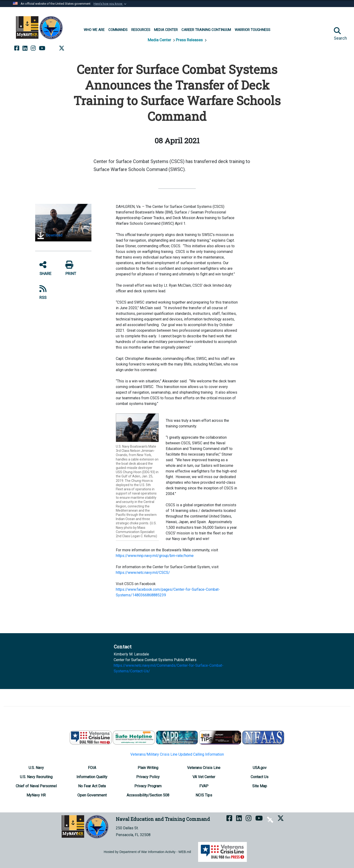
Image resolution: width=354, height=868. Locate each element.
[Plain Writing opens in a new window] (148, 768)
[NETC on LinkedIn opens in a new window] (25, 48)
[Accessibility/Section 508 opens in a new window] (148, 795)
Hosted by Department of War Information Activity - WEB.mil (147, 852)
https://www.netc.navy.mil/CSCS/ (143, 573)
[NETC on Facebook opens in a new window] (17, 48)
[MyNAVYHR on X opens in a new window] (62, 48)
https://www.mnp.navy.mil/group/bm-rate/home (155, 556)
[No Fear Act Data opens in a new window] (92, 786)
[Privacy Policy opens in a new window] (148, 777)
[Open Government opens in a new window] (92, 795)
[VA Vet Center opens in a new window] (204, 777)
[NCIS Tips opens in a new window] (204, 795)
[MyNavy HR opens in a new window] (36, 795)
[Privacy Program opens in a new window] (148, 786)
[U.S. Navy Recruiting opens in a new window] (36, 777)
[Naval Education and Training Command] (39, 28)
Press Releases (190, 40)
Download (50, 236)
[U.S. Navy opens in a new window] (36, 768)
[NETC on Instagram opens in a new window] (33, 48)
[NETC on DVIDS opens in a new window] (52, 48)
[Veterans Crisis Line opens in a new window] (204, 768)
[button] (110, 4)
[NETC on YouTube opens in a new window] (42, 48)
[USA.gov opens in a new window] (260, 768)
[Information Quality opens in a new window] (92, 777)
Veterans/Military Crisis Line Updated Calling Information (177, 754)
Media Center (160, 40)
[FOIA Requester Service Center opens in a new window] (92, 768)
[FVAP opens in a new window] (204, 786)
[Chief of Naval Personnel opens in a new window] (36, 786)
